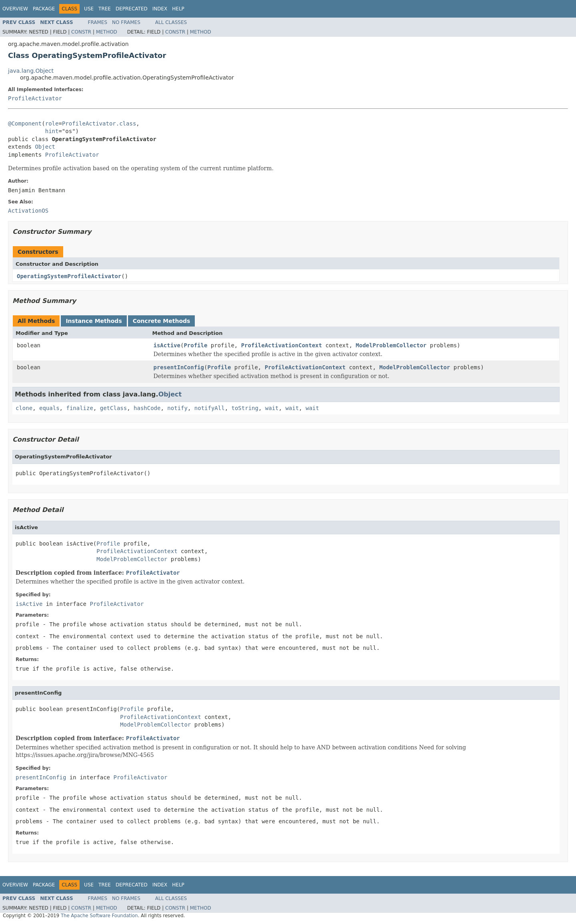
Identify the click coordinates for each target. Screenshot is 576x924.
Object (45, 147)
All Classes (171, 22)
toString (245, 408)
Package (44, 9)
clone (24, 408)
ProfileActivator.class (99, 123)
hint (52, 131)
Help (178, 9)
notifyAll (210, 408)
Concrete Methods (162, 321)
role (52, 123)
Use (89, 9)
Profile (195, 345)
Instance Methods (94, 321)
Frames (98, 22)
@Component (25, 123)
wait (272, 408)
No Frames (126, 22)
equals (49, 408)
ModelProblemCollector (391, 345)
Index (160, 9)
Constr (81, 32)
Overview (15, 9)
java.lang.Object (31, 71)
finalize (79, 408)
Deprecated (132, 9)
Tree (105, 9)
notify (177, 408)
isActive (167, 345)
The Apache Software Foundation (99, 916)
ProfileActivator (35, 98)
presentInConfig (179, 367)
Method (107, 32)
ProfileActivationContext (282, 345)
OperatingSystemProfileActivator (69, 276)
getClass (113, 408)
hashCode (147, 408)
